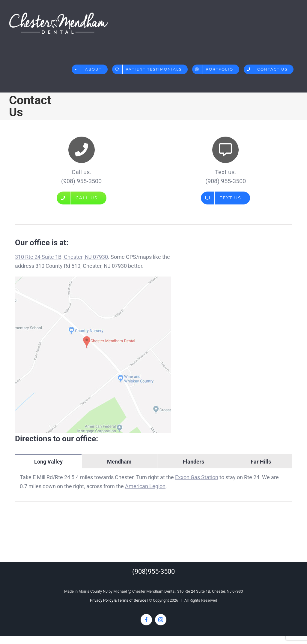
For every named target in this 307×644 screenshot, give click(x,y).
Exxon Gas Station (197, 477)
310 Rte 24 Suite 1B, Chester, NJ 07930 (61, 257)
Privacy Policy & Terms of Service (118, 600)
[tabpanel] (153, 485)
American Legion (145, 486)
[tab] (48, 461)
